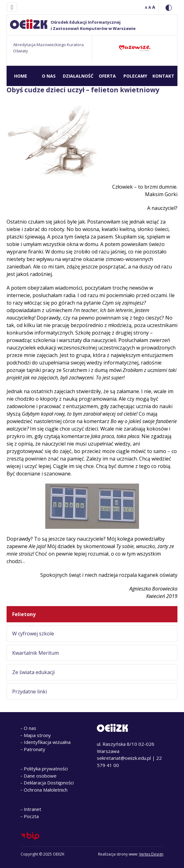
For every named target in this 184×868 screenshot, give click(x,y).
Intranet (32, 809)
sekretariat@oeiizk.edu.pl (124, 758)
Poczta (31, 816)
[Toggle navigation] (12, 7)
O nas (30, 728)
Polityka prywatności (46, 769)
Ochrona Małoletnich (46, 790)
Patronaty (35, 749)
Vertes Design (151, 854)
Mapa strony (37, 735)
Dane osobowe (40, 776)
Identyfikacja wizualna (47, 742)
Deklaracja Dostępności (49, 783)
